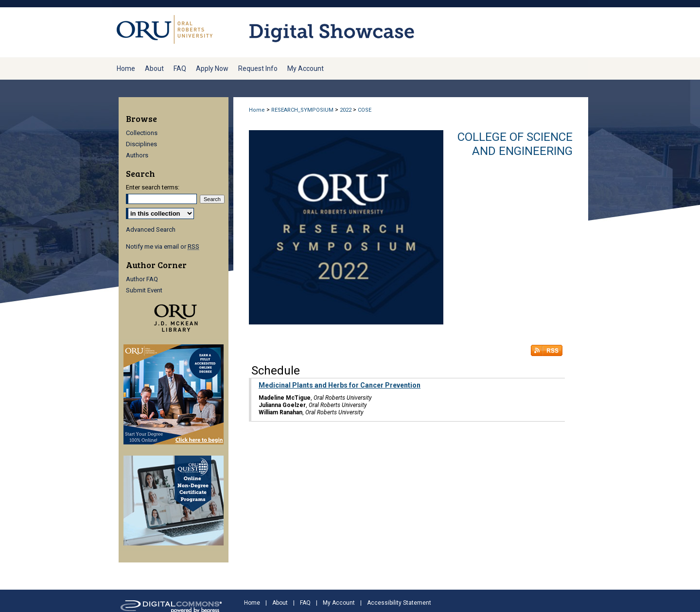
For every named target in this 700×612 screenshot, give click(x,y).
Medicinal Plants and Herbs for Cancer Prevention (340, 385)
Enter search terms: (153, 187)
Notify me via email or (163, 246)
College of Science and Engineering (515, 144)
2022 (346, 110)
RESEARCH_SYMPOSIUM (302, 110)
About (280, 603)
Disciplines (141, 144)
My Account (339, 603)
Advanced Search (151, 229)
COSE (365, 110)
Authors (137, 155)
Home (257, 110)
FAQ (305, 603)
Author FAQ (142, 279)
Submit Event (144, 290)
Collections (142, 133)
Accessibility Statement (399, 603)
